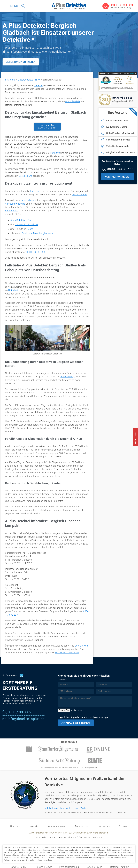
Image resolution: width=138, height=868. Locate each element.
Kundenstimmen (56, 826)
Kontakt (34, 826)
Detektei (38, 85)
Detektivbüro (25, 176)
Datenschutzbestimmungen (95, 717)
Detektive (55, 153)
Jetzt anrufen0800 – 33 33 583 (47, 127)
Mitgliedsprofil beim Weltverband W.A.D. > (66, 808)
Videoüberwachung (15, 204)
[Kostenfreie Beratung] (118, 6)
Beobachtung (67, 377)
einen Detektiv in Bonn (22, 220)
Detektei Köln (82, 646)
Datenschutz (82, 826)
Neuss (30, 229)
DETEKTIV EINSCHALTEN (21, 62)
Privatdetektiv (73, 101)
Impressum (104, 826)
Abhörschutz (12, 211)
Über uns (15, 826)
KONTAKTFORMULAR (118, 177)
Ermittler (35, 191)
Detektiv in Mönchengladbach (37, 233)
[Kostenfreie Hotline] (118, 169)
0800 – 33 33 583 (36, 252)
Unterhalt (13, 290)
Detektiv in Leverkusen (67, 653)
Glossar (123, 826)
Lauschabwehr (28, 200)
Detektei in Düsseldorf (26, 224)
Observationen (79, 195)
